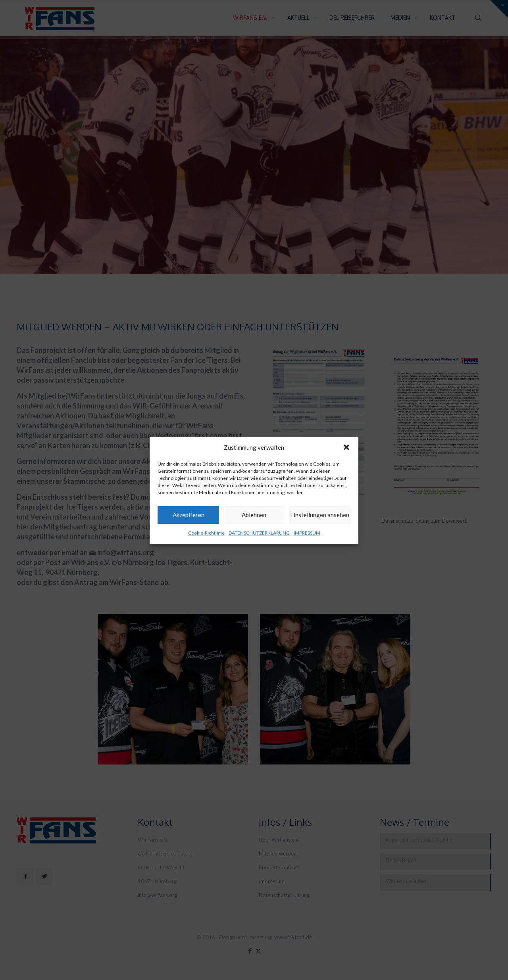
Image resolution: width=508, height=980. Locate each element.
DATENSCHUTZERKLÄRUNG (259, 533)
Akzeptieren (189, 515)
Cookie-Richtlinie (206, 533)
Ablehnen (254, 515)
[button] (346, 447)
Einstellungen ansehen (320, 515)
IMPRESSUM (307, 533)
